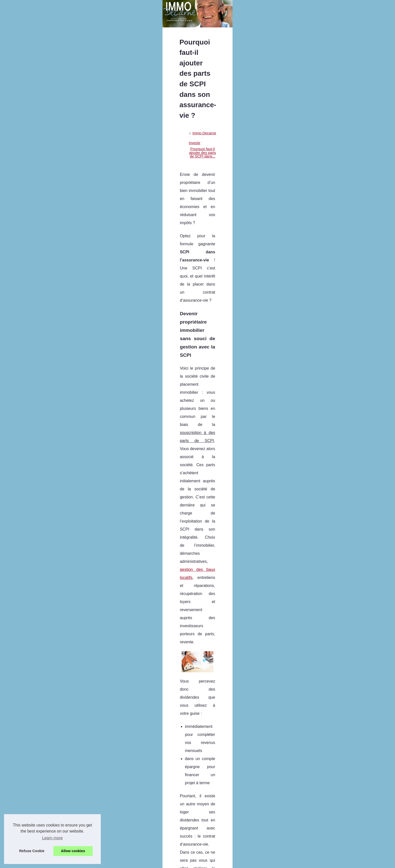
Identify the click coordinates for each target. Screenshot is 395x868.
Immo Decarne (149, 170)
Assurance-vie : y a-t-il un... (75, 239)
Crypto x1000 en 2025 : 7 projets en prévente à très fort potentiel (216, 769)
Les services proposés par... (75, 272)
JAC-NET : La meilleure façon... (78, 261)
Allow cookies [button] (73, 851)
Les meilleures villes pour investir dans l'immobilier (177, 742)
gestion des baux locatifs (199, 260)
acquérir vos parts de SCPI (314, 479)
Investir (171, 170)
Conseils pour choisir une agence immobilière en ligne (207, 786)
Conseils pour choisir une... (75, 322)
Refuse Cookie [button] (32, 851)
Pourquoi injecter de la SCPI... (77, 378)
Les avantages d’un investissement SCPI (197, 847)
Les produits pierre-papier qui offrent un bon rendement (208, 795)
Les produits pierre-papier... (75, 333)
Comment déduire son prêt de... (78, 366)
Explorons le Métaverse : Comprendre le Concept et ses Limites (215, 777)
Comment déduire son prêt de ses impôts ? (198, 821)
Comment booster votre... (73, 355)
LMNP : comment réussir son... (77, 344)
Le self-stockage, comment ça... (78, 250)
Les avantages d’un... (70, 400)
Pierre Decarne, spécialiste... (76, 144)
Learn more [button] (52, 838)
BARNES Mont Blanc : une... (76, 205)
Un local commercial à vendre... (78, 227)
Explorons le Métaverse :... (74, 310)
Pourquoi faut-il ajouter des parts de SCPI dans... (221, 170)
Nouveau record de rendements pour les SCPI (318, 742)
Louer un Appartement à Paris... (78, 216)
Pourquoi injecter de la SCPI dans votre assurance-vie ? (209, 830)
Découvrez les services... (73, 183)
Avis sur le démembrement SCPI (190, 838)
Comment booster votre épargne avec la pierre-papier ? (208, 812)
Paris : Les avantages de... (74, 172)
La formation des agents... (74, 194)
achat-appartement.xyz (278, 666)
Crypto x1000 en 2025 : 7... (75, 299)
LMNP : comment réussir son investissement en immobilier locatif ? (218, 803)
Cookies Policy (112, 863)
